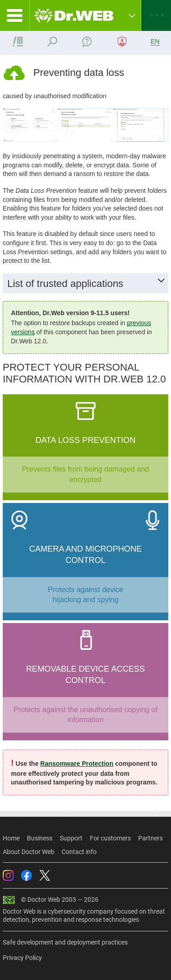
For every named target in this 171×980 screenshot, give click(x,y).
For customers (110, 838)
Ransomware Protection (77, 764)
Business (40, 838)
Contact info (79, 852)
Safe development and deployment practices (65, 942)
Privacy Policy (22, 958)
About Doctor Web (28, 852)
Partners (150, 838)
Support (71, 838)
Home (11, 838)
